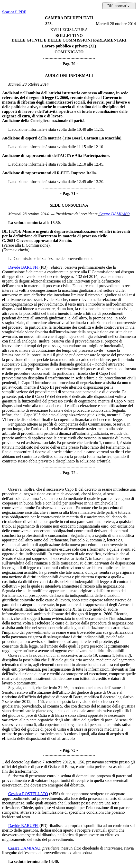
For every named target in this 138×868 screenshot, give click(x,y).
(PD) (44, 267)
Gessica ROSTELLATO (28, 794)
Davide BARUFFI (23, 267)
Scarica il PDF (14, 12)
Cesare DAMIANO (114, 214)
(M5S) (54, 794)
